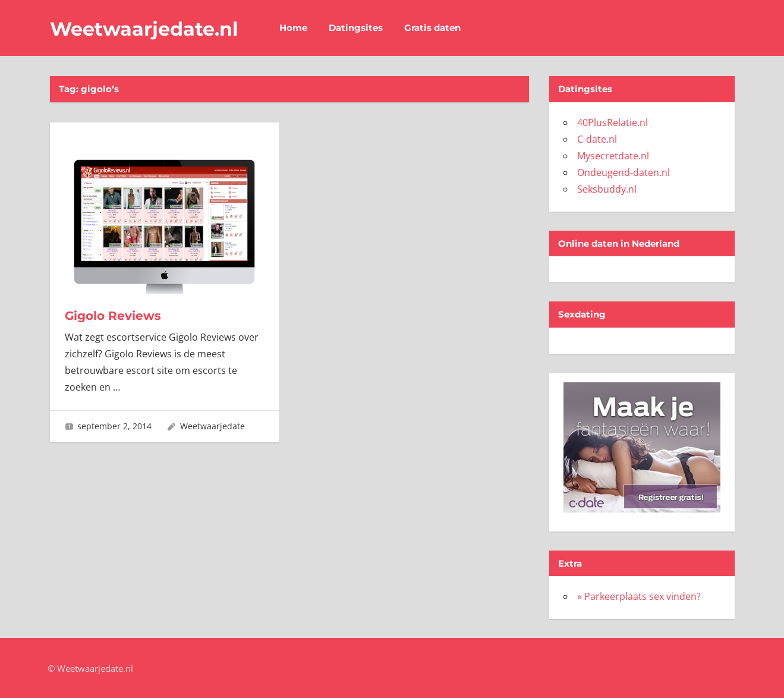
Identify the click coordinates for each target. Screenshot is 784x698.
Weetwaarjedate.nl (144, 29)
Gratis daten (432, 28)
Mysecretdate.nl (613, 156)
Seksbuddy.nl (607, 189)
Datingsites (356, 28)
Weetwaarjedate (212, 426)
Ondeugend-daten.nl (624, 172)
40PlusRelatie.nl (613, 122)
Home (293, 28)
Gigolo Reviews (113, 316)
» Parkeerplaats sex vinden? (639, 596)
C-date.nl (597, 139)
